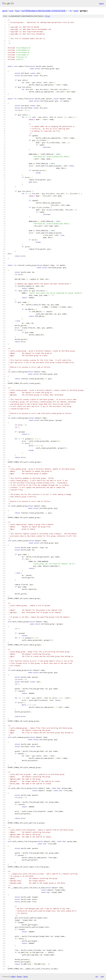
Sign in (101, 3)
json (102, 976)
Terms (25, 977)
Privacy (19, 977)
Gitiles (13, 977)
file (47, 16)
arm (11, 11)
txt (97, 976)
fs (71, 11)
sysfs (76, 11)
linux (17, 11)
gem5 (5, 11)
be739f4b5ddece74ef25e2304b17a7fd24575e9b (44, 11)
